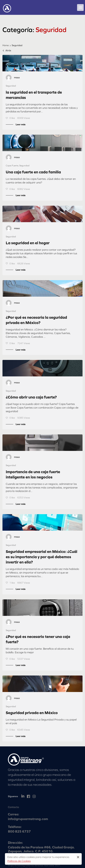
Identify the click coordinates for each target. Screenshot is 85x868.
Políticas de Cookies (19, 861)
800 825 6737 (19, 831)
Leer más (21, 124)
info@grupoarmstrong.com (28, 819)
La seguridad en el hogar (28, 243)
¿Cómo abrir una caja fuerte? (31, 397)
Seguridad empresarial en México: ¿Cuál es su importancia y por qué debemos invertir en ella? (42, 557)
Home (6, 45)
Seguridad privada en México (32, 713)
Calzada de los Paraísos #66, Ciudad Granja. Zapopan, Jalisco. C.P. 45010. (41, 849)
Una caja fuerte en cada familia (33, 172)
